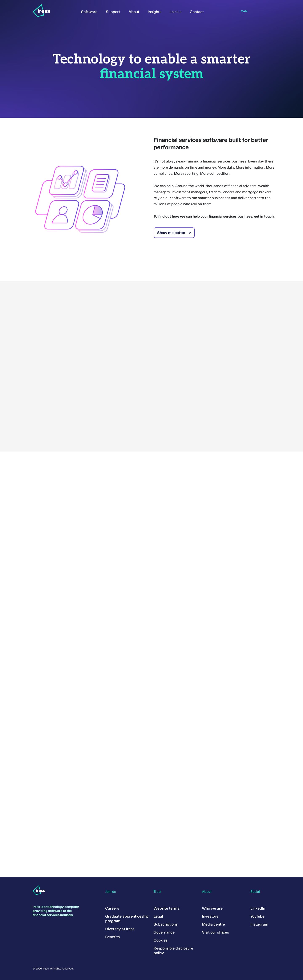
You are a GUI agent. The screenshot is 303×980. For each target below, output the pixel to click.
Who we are (212, 908)
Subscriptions (166, 924)
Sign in (214, 11)
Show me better (171, 233)
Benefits (112, 937)
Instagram (259, 924)
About (134, 12)
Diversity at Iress (120, 929)
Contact (197, 12)
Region (237, 11)
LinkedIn (258, 908)
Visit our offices (215, 932)
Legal (158, 916)
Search (226, 11)
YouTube (257, 916)
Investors (210, 916)
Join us (176, 12)
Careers (112, 908)
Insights (155, 12)
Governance (164, 932)
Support (113, 12)
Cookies (161, 940)
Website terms (166, 908)
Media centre (213, 924)
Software (89, 12)
